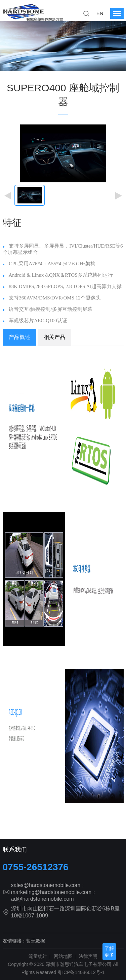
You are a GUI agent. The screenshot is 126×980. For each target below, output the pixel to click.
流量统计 (38, 956)
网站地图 (63, 956)
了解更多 (109, 952)
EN (100, 13)
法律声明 (88, 956)
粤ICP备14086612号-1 (81, 972)
